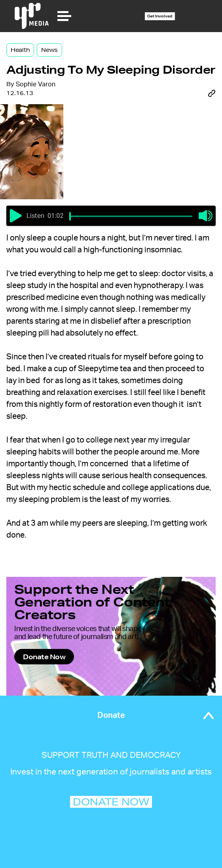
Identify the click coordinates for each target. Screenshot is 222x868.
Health (20, 50)
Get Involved (160, 16)
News (49, 50)
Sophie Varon (36, 84)
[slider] (70, 216)
